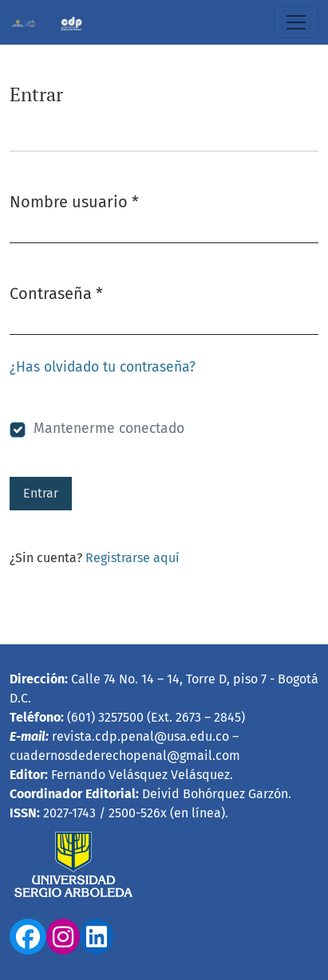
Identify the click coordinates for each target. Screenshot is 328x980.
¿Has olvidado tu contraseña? (103, 367)
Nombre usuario (74, 201)
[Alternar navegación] (296, 22)
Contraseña (56, 292)
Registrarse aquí (132, 558)
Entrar (41, 493)
